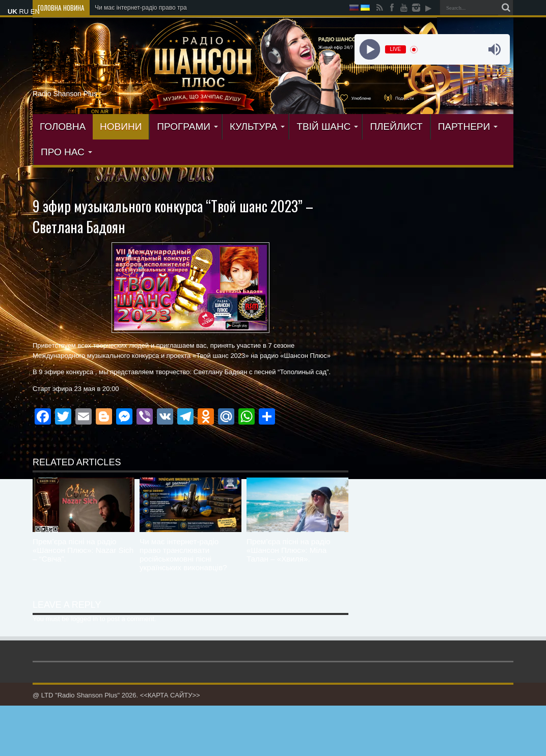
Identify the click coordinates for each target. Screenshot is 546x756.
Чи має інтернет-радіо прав (133, 8)
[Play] (370, 50)
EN (35, 11)
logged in (84, 619)
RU (24, 11)
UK (12, 11)
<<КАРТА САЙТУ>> (170, 695)
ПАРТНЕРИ (468, 127)
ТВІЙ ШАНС (327, 127)
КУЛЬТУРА (257, 127)
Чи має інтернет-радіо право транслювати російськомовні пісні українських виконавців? (183, 554)
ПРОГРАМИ (187, 127)
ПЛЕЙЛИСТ (396, 127)
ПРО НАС (66, 152)
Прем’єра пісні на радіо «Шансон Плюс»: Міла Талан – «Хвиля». (288, 550)
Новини (121, 127)
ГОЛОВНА (63, 127)
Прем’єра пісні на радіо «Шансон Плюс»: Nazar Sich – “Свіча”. (83, 550)
